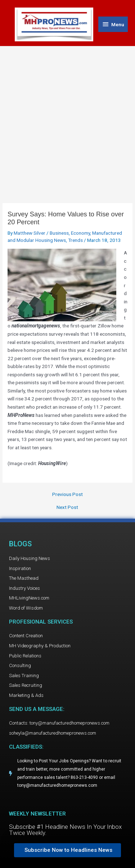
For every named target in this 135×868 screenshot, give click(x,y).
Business (59, 233)
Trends (75, 240)
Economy (80, 233)
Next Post (67, 508)
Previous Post (67, 495)
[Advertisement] (67, 117)
